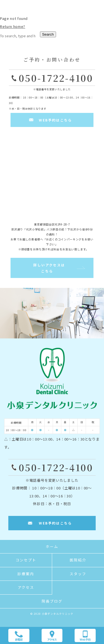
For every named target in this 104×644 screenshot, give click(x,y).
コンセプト (26, 560)
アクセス (26, 587)
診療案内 (26, 574)
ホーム (52, 546)
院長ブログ (52, 601)
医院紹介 (78, 560)
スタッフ (78, 574)
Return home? (13, 26)
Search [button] (48, 34)
